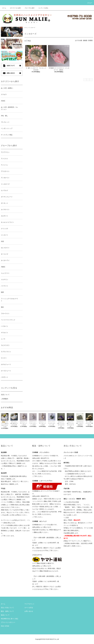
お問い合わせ (29, 611)
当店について (5, 395)
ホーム (4, 8)
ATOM (7, 626)
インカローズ (32, 28)
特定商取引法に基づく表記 (10, 619)
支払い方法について (7, 608)
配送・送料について (7, 611)
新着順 (90, 40)
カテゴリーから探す (14, 8)
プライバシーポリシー (8, 622)
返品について (5, 615)
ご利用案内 (5, 399)
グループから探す (28, 8)
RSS (2, 626)
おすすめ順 (79, 40)
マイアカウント (29, 604)
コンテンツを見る (42, 8)
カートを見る (29, 608)
